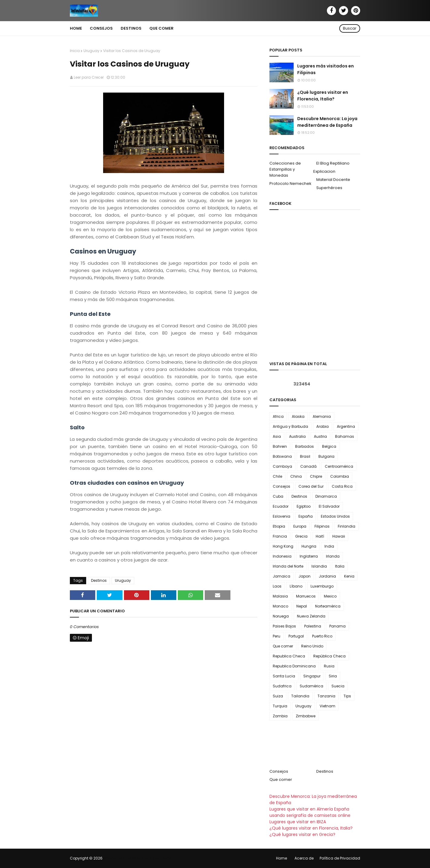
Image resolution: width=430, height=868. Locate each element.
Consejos (282, 486)
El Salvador (329, 506)
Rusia (329, 666)
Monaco (280, 606)
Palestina (313, 626)
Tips (347, 696)
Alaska (298, 416)
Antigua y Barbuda (290, 426)
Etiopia (279, 526)
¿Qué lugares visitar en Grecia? (302, 834)
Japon (305, 576)
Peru (277, 636)
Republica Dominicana (294, 666)
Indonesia (282, 556)
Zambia (280, 716)
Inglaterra (309, 556)
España (306, 516)
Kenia (349, 576)
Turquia (280, 706)
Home (282, 858)
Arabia (322, 426)
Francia (280, 536)
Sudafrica (282, 686)
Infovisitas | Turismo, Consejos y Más (137, 858)
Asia (277, 436)
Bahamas (345, 436)
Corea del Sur (311, 486)
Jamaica (282, 576)
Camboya (282, 466)
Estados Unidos (335, 516)
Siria (333, 676)
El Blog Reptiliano (333, 163)
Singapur (312, 676)
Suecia (338, 686)
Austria (320, 436)
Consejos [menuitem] (101, 28)
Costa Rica (342, 486)
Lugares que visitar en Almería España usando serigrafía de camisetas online (310, 812)
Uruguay (91, 51)
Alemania (322, 416)
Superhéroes (329, 188)
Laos (277, 586)
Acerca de (304, 858)
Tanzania (326, 696)
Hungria (309, 546)
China (296, 476)
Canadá (308, 466)
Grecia (301, 536)
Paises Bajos (284, 626)
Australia (297, 436)
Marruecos (306, 596)
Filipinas (322, 526)
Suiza (278, 696)
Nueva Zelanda (311, 616)
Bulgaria (326, 456)
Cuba (278, 496)
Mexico (330, 596)
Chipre (316, 476)
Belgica (329, 446)
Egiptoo (304, 506)
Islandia (319, 566)
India (329, 546)
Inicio (75, 51)
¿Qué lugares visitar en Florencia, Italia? (323, 96)
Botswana (282, 456)
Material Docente (333, 180)
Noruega (281, 616)
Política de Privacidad (340, 858)
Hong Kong (283, 546)
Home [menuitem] (76, 28)
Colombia (340, 476)
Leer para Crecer (89, 77)
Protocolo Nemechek (290, 183)
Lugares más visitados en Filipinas (326, 69)
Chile (277, 476)
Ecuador (281, 506)
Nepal (302, 606)
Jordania (327, 576)
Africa (278, 416)
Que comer (283, 646)
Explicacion (324, 171)
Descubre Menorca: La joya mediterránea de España (327, 122)
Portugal (296, 636)
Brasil (305, 456)
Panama (337, 626)
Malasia (280, 596)
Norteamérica (328, 606)
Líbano (296, 586)
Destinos (99, 580)
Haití (320, 536)
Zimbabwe (306, 716)
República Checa (329, 656)
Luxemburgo (322, 586)
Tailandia (300, 696)
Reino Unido (312, 646)
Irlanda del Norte (288, 566)
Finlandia (347, 526)
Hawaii (339, 536)
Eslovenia (282, 516)
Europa (300, 526)
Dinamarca (326, 496)
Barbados (305, 446)
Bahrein (280, 446)
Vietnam (327, 706)
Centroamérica (339, 466)
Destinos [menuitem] (131, 28)
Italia (340, 566)
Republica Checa (289, 656)
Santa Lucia (284, 676)
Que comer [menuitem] (161, 28)
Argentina (346, 426)
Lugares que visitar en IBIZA (298, 822)
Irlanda (333, 556)
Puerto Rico (322, 636)
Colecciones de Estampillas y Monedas (285, 169)
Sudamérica (311, 686)
